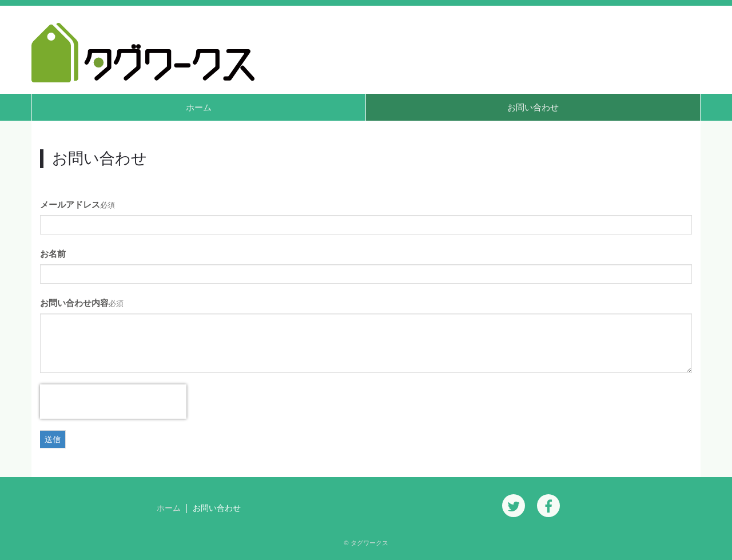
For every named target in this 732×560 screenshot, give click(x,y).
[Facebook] (548, 506)
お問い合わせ (533, 107)
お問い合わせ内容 (74, 303)
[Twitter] (514, 506)
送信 (53, 439)
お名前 (53, 254)
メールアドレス (70, 204)
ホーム (199, 107)
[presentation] (113, 402)
